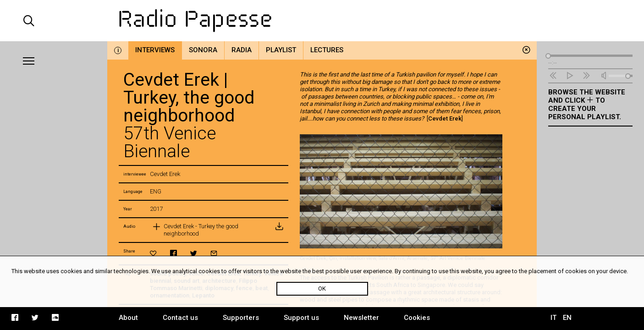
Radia (242, 50)
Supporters (241, 318)
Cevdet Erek (445, 118)
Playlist (281, 50)
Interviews (155, 50)
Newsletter (361, 318)
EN (567, 318)
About (128, 318)
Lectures (327, 50)
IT (553, 318)
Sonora (203, 50)
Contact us (180, 318)
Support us (301, 318)
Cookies (417, 318)
